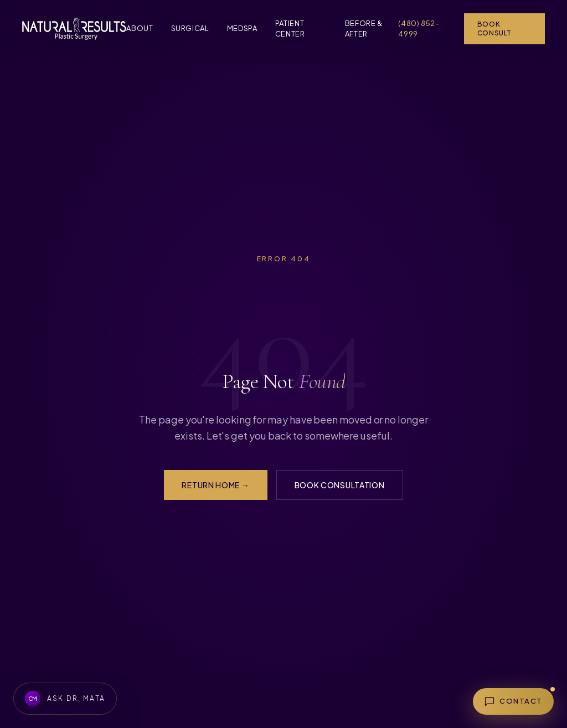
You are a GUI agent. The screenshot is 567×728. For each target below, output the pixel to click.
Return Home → (215, 485)
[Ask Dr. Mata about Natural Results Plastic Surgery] (65, 699)
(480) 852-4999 (419, 29)
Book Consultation (340, 485)
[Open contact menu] (513, 701)
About (140, 28)
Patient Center (290, 29)
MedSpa (242, 28)
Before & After (364, 29)
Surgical (190, 28)
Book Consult (494, 29)
